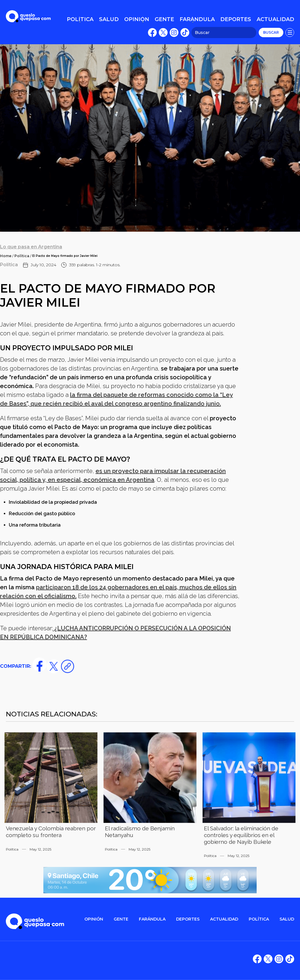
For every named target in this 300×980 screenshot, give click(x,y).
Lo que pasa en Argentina (31, 247)
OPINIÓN (94, 919)
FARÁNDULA (152, 919)
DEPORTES (188, 919)
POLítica (259, 919)
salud (287, 919)
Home (6, 256)
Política (22, 256)
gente (121, 919)
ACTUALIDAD (224, 919)
